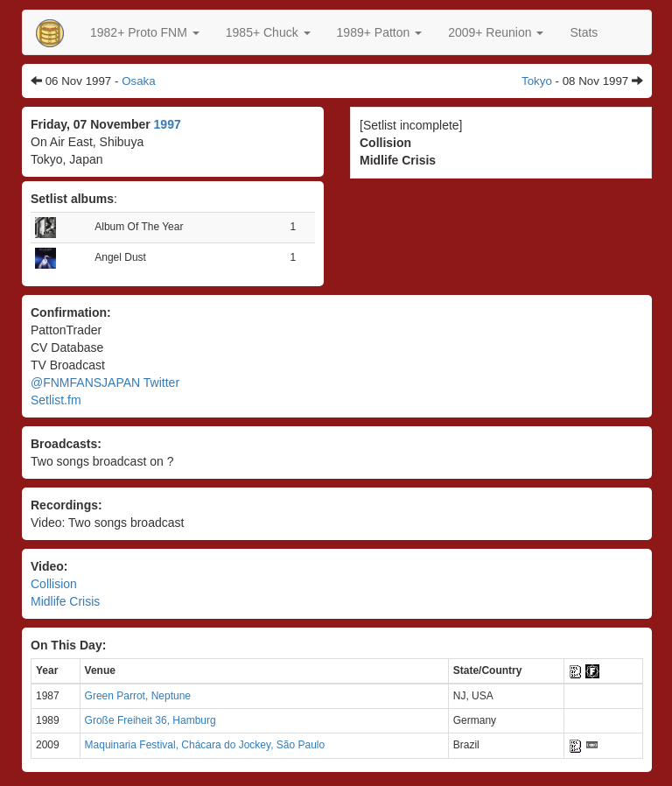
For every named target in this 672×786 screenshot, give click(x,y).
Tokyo (537, 81)
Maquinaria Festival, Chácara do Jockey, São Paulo (205, 745)
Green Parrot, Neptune (138, 696)
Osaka (139, 81)
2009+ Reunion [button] (496, 32)
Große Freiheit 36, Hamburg (150, 720)
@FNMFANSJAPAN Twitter (105, 382)
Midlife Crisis (65, 601)
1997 (168, 124)
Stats (584, 32)
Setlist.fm (56, 400)
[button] (145, 32)
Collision (54, 584)
